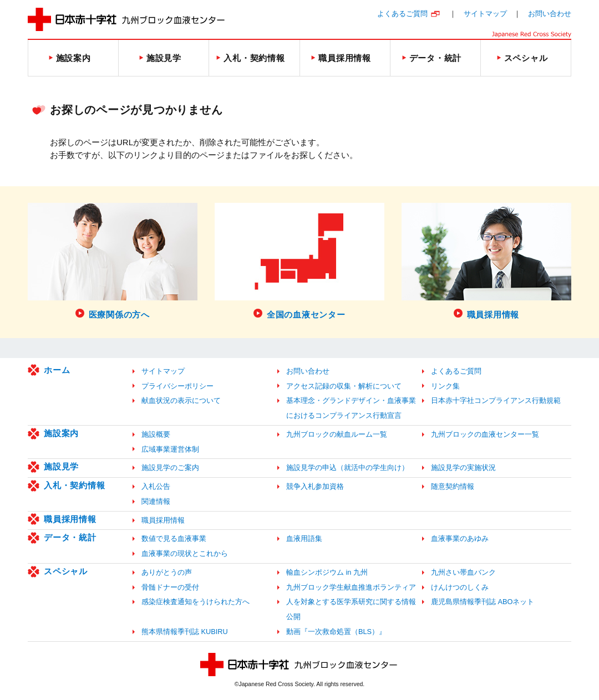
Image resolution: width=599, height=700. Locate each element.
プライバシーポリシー (177, 386)
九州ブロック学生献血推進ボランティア (351, 587)
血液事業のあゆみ (460, 538)
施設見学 (61, 466)
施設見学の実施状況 (463, 467)
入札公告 (156, 486)
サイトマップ (485, 14)
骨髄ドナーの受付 (170, 587)
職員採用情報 (70, 519)
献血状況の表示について (181, 400)
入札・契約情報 (74, 485)
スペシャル (66, 571)
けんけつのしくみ (460, 587)
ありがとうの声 (167, 572)
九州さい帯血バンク (463, 572)
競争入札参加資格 (315, 486)
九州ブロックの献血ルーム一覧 (337, 434)
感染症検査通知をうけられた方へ (196, 602)
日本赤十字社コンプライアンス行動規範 (496, 400)
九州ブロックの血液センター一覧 (485, 434)
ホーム (57, 370)
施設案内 (61, 433)
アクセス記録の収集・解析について (344, 386)
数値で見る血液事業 (174, 538)
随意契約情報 (453, 486)
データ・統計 (70, 537)
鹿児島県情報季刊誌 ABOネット (483, 602)
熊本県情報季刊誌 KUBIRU (185, 632)
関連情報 (156, 501)
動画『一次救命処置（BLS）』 (336, 632)
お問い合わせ (550, 14)
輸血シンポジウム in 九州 (327, 572)
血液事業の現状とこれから (185, 553)
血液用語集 (304, 538)
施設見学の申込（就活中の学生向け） (347, 467)
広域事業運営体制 (170, 449)
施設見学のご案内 (170, 467)
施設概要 (156, 434)
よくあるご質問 (402, 14)
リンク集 (445, 386)
